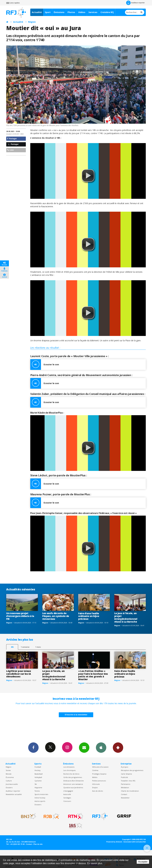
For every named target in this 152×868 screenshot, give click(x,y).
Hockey (37, 770)
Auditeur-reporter (135, 3)
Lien (10, 150)
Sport (48, 12)
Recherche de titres (71, 774)
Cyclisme (38, 781)
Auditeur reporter (13, 791)
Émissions (59, 12)
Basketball (39, 774)
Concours (67, 801)
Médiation (125, 787)
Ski (36, 784)
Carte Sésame (126, 774)
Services (93, 12)
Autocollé (67, 794)
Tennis (37, 791)
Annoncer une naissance (73, 784)
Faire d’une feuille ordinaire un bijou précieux (89, 616)
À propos (125, 767)
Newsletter (125, 798)
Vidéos (82, 12)
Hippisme (38, 787)
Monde (9, 774)
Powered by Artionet (114, 842)
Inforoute (96, 784)
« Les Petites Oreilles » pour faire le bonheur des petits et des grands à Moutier (93, 675)
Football (38, 767)
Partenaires (126, 784)
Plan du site (38, 844)
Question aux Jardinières (73, 787)
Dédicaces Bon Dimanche (74, 781)
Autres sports (40, 801)
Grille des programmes (73, 777)
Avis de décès (98, 791)
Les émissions (69, 767)
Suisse (8, 770)
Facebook (33, 747)
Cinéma (95, 770)
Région (32, 22)
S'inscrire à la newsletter (76, 715)
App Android (118, 747)
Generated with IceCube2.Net (135, 842)
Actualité (37, 12)
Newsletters (84, 747)
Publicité (124, 777)
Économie (10, 777)
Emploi (95, 787)
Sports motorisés (41, 794)
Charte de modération (130, 791)
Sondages (67, 798)
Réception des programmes (132, 770)
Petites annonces (99, 781)
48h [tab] (12, 647)
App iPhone (101, 747)
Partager (12, 139)
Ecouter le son (45, 365)
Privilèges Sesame (99, 774)
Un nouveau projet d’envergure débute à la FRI (20, 616)
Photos (71, 12)
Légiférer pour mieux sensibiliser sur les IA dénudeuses (19, 674)
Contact (124, 794)
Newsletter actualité (14, 794)
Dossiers (9, 787)
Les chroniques (69, 770)
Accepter (143, 862)
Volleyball (38, 777)
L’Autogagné (68, 791)
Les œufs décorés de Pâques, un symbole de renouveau (56, 616)
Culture (9, 781)
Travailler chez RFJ (128, 781)
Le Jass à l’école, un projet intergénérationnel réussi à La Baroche (126, 617)
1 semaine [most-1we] (25, 647)
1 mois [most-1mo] (38, 647)
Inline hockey (40, 798)
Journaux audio (12, 784)
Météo (95, 777)
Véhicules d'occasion (100, 767)
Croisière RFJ (107, 12)
